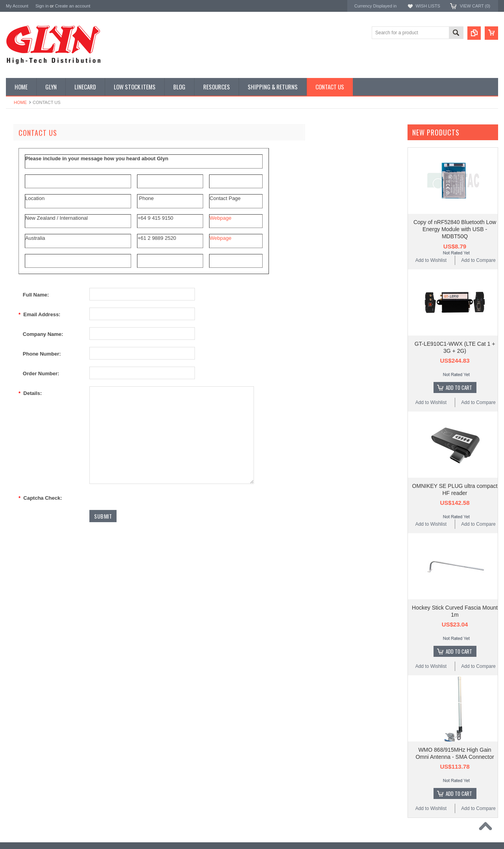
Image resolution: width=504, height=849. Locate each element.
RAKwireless (20, 497)
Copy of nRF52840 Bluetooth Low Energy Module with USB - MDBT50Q (455, 229)
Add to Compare (478, 260)
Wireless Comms (28, 388)
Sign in (42, 6)
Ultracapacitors (26, 361)
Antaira (14, 455)
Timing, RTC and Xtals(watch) (42, 161)
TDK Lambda (21, 433)
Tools (16, 348)
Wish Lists (428, 6)
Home (20, 102)
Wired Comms (25, 374)
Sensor (18, 321)
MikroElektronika (25, 423)
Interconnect (23, 268)
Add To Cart (459, 387)
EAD (11, 475)
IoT (14, 281)
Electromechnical (28, 241)
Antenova (17, 486)
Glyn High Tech (23, 465)
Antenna (19, 148)
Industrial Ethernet (29, 214)
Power (17, 188)
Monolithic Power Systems (36, 507)
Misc (15, 295)
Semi (16, 308)
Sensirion (17, 518)
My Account (17, 6)
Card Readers (25, 201)
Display (18, 174)
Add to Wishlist (431, 260)
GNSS (17, 254)
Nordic (13, 444)
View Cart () (475, 6)
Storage (19, 334)
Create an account (72, 6)
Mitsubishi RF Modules (34, 228)
